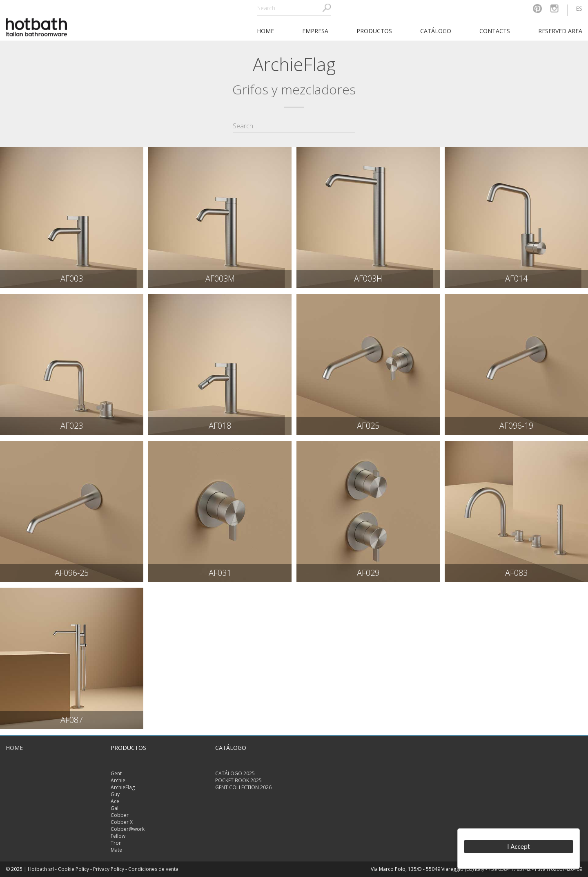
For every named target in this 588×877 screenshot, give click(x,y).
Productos (374, 31)
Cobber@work (128, 829)
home (265, 31)
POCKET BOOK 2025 (238, 780)
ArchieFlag (123, 787)
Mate (116, 850)
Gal (115, 808)
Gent (116, 773)
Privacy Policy (109, 869)
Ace (115, 801)
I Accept (519, 847)
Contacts (495, 31)
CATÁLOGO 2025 (235, 773)
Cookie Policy (73, 869)
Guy (115, 794)
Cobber (120, 815)
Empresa (315, 31)
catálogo (436, 31)
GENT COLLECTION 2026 (243, 787)
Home (14, 748)
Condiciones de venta (153, 869)
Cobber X (122, 822)
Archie (118, 780)
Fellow (118, 836)
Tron (116, 843)
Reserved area (560, 31)
